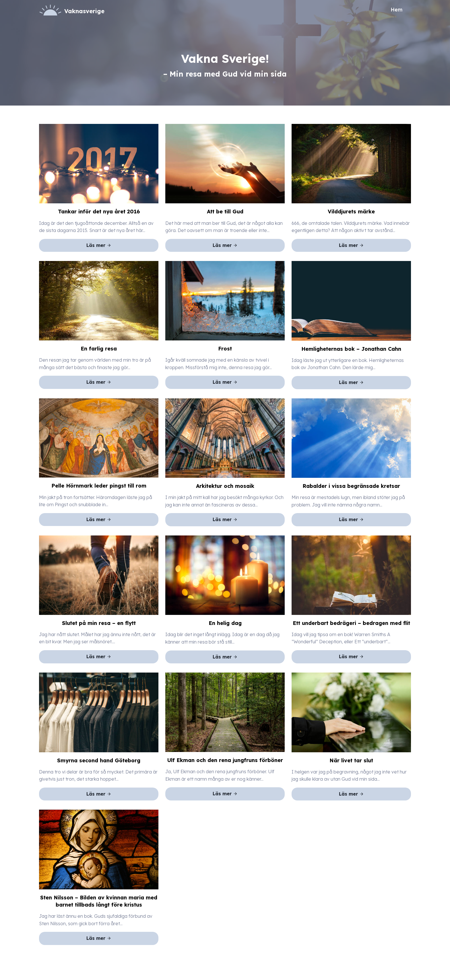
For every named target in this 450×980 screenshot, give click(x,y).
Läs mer (99, 245)
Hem (396, 10)
